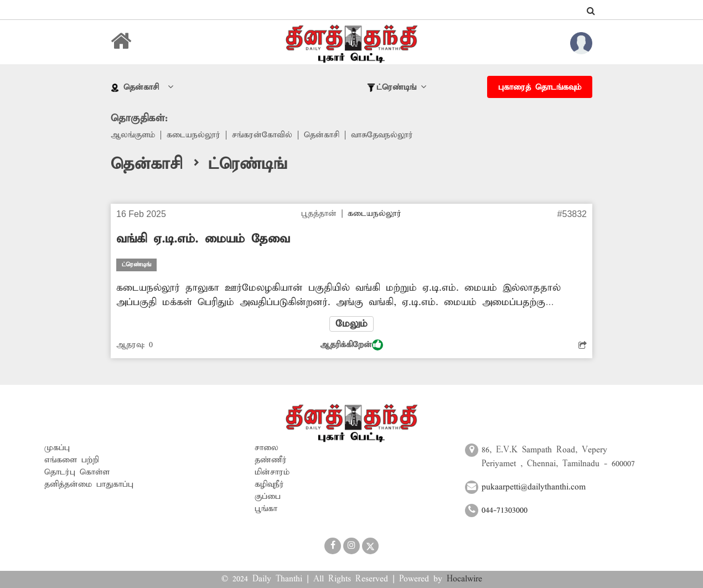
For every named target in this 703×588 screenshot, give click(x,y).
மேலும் (351, 324)
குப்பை (268, 497)
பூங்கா (266, 509)
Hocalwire (464, 579)
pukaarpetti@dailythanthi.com (534, 487)
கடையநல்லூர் (193, 135)
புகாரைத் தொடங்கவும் (540, 87)
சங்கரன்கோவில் (262, 135)
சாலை (267, 448)
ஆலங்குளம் (133, 135)
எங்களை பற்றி (72, 460)
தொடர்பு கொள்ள (77, 472)
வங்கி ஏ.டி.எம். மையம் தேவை (203, 239)
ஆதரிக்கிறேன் (351, 345)
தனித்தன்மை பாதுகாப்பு (89, 484)
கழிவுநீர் (269, 484)
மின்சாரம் (272, 472)
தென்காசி (322, 135)
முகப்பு (57, 448)
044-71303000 (505, 510)
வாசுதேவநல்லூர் (382, 135)
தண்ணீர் (271, 460)
